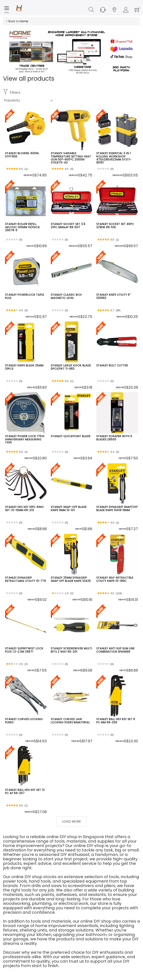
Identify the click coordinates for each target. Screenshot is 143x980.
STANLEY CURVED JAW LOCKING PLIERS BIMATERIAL (70, 721)
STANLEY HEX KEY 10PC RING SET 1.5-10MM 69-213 (24, 508)
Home (24, 21)
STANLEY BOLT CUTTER (112, 365)
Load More (72, 821)
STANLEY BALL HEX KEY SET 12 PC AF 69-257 (25, 791)
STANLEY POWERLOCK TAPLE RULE (25, 296)
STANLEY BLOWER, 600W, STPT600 (22, 155)
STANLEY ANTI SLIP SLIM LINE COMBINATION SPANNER (115, 650)
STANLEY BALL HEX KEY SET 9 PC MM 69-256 (116, 721)
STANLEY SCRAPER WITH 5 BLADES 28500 (114, 438)
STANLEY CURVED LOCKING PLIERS (24, 721)
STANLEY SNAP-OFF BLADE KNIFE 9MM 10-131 (69, 508)
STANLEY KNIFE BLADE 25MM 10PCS (24, 367)
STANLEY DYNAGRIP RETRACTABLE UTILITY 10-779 (25, 579)
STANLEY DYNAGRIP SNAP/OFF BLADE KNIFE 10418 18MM (117, 508)
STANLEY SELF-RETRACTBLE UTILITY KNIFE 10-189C (115, 579)
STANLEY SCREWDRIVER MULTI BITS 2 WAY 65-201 (71, 650)
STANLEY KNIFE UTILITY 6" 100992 (113, 296)
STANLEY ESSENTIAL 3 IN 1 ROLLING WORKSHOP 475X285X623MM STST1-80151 (114, 158)
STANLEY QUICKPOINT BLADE (71, 436)
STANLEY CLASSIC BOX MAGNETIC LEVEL (66, 296)
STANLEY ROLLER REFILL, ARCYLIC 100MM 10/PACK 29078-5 (22, 227)
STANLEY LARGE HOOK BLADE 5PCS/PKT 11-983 (71, 367)
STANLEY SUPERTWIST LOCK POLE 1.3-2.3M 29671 (24, 650)
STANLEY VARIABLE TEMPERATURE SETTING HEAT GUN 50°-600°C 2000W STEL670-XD (71, 158)
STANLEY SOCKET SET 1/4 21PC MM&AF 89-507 (68, 225)
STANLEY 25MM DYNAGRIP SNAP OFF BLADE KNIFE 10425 (71, 579)
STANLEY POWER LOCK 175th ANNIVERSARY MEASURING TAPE (25, 439)
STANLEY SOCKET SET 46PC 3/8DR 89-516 (115, 225)
